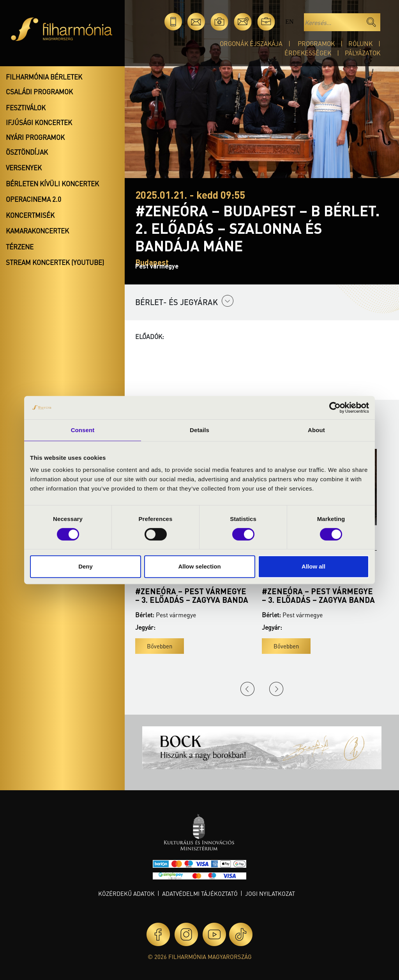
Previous (247, 689)
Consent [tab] (83, 430)
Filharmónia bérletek (44, 77)
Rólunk (360, 43)
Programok (316, 43)
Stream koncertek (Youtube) (55, 262)
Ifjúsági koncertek (39, 122)
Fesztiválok (26, 108)
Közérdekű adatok (126, 893)
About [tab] (316, 430)
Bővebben (160, 646)
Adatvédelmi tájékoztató (200, 893)
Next (276, 689)
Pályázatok (363, 53)
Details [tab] (199, 430)
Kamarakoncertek (37, 231)
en (289, 22)
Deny (86, 566)
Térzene (20, 247)
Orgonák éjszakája (251, 43)
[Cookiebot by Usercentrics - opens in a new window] (335, 408)
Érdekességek (308, 53)
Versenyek (24, 168)
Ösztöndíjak (27, 152)
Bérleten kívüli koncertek (52, 184)
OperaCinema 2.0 (34, 199)
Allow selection (199, 566)
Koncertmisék (30, 215)
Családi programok (39, 92)
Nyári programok (35, 137)
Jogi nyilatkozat (270, 893)
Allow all (313, 566)
